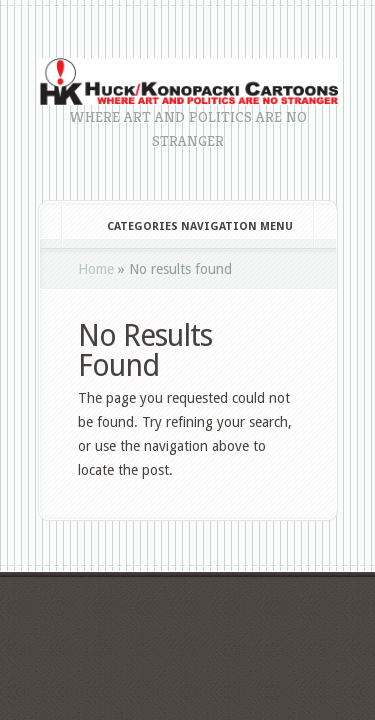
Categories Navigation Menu (186, 226)
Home (96, 269)
